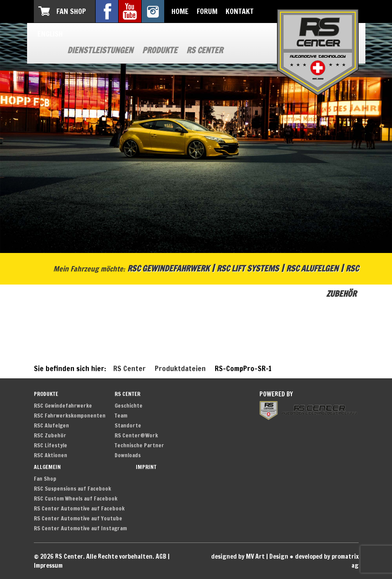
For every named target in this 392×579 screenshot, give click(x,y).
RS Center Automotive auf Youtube (78, 518)
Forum (207, 11)
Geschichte (129, 406)
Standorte (128, 425)
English (50, 34)
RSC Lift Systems (248, 268)
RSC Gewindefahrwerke (63, 406)
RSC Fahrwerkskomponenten (70, 416)
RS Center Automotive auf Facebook (79, 508)
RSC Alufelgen (312, 268)
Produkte (160, 50)
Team (121, 416)
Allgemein (47, 467)
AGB (161, 556)
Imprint (146, 467)
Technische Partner (139, 445)
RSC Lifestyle (51, 445)
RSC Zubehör (50, 435)
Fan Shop (71, 11)
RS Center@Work (136, 435)
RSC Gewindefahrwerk (168, 268)
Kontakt (240, 11)
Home (180, 11)
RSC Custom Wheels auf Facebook (76, 499)
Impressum (48, 565)
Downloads (128, 455)
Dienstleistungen (100, 50)
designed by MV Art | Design (250, 556)
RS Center (205, 50)
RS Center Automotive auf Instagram (80, 528)
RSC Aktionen (51, 455)
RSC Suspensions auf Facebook (72, 489)
